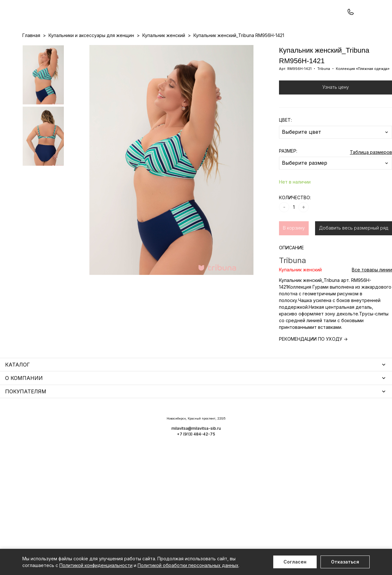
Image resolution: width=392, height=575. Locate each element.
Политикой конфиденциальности (96, 565)
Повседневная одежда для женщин (63, 509)
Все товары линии (372, 297)
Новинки (172, 48)
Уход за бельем (162, 424)
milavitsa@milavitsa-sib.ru (343, 536)
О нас (229, 48)
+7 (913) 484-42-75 (57, 22)
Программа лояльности (265, 48)
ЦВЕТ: (285, 147)
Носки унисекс (161, 452)
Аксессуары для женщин (172, 433)
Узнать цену (336, 114)
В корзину (294, 255)
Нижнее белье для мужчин (53, 468)
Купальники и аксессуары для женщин (65, 449)
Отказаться (345, 562)
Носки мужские (162, 442)
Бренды (211, 48)
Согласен (295, 562)
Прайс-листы (144, 48)
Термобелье (37, 458)
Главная (31, 62)
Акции (192, 48)
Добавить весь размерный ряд (354, 255)
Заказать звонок (107, 21)
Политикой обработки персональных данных (188, 565)
